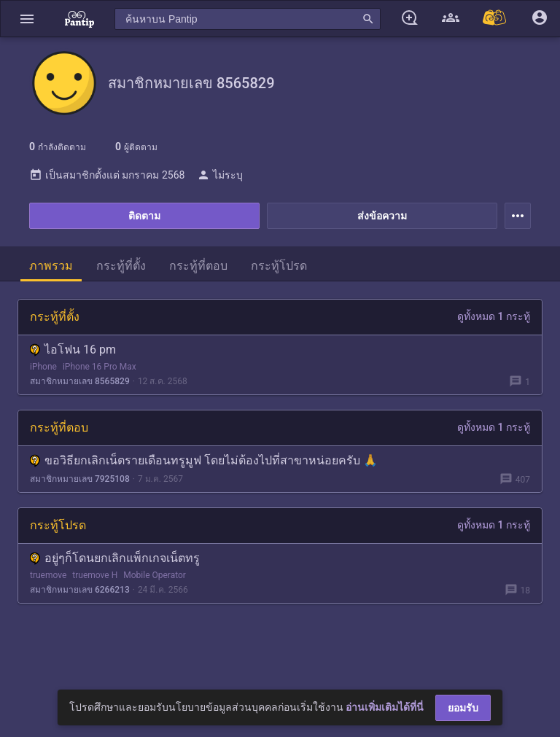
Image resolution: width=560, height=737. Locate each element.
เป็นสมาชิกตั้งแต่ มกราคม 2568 (107, 175)
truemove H (95, 575)
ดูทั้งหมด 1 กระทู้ (494, 316)
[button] (27, 19)
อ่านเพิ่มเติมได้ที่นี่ (385, 707)
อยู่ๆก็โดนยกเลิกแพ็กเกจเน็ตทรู (115, 558)
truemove (48, 575)
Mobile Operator (155, 575)
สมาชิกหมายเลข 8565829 (80, 381)
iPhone (43, 367)
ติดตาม (144, 216)
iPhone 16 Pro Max (100, 367)
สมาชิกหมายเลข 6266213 (80, 590)
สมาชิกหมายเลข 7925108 (80, 479)
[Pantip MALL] (495, 19)
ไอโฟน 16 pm (73, 350)
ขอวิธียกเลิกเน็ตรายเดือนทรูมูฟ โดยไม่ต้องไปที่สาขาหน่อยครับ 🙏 (204, 460)
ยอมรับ (463, 708)
